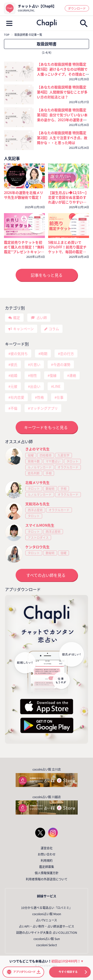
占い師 (42, 317)
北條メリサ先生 (37, 482)
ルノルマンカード (40, 467)
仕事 (60, 397)
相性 (33, 375)
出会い (35, 386)
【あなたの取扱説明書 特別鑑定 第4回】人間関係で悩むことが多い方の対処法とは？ (62, 92)
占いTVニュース (46, 920)
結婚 (14, 375)
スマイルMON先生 (40, 525)
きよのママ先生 (37, 449)
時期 (44, 353)
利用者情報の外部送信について (47, 879)
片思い (35, 364)
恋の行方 (67, 353)
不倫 (14, 408)
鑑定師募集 (47, 867)
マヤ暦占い (53, 461)
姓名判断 (34, 473)
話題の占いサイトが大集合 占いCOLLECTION (47, 933)
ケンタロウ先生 (37, 547)
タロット (72, 461)
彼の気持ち (19, 353)
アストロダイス (38, 538)
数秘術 (50, 489)
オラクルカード (68, 467)
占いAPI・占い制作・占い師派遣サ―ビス (46, 926)
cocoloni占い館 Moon (47, 914)
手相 (49, 473)
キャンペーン (23, 329)
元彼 (14, 386)
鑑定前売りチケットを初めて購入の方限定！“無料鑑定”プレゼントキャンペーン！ (24, 247)
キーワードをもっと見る (46, 427)
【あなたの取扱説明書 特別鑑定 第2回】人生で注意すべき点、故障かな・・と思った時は (62, 138)
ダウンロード (77, 8)
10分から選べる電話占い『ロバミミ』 (47, 908)
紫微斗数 (34, 461)
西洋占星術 (35, 510)
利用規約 (47, 861)
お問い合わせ (47, 854)
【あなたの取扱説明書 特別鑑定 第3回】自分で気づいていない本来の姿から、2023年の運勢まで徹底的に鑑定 (62, 117)
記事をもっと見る (47, 275)
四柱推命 (46, 455)
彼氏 (14, 364)
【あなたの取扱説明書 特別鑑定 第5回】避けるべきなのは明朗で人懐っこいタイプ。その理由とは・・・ (62, 72)
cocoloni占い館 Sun (47, 939)
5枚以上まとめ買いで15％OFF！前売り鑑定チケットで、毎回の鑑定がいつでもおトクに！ (67, 247)
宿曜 (31, 455)
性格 (40, 397)
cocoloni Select (47, 945)
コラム (54, 329)
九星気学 (63, 455)
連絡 (73, 375)
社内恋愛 (17, 397)
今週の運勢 (62, 364)
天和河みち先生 (37, 504)
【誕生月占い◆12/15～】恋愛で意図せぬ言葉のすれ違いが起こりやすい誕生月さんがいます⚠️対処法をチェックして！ (68, 197)
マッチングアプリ (44, 408)
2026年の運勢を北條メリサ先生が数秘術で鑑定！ (24, 195)
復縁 (53, 375)
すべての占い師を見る (46, 575)
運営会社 (47, 848)
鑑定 (17, 317)
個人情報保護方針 (47, 873)
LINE (57, 386)
